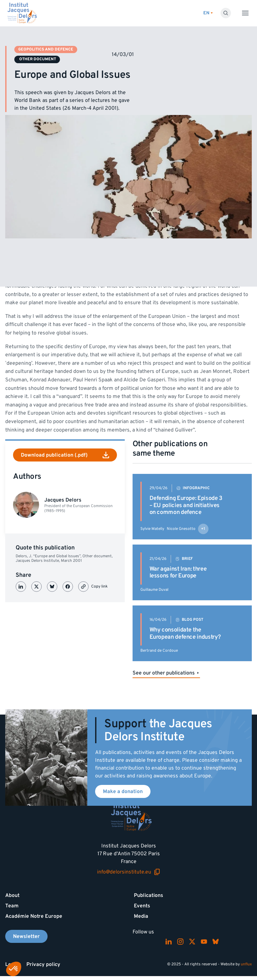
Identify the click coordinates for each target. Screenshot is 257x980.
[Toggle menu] (245, 13)
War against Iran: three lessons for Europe (178, 572)
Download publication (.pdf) (65, 455)
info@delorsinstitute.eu (129, 872)
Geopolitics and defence (46, 49)
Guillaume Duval (154, 590)
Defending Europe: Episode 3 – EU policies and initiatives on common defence (186, 505)
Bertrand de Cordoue (159, 651)
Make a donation (123, 791)
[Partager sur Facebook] (68, 587)
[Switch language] (208, 13)
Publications (149, 895)
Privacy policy (43, 964)
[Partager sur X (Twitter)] (36, 587)
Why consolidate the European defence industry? (185, 633)
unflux (246, 964)
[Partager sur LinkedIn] (21, 587)
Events (142, 906)
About (12, 895)
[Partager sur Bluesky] (52, 587)
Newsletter (26, 936)
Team (12, 906)
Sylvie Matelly (152, 529)
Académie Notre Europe (34, 916)
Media (141, 916)
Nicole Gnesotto (181, 529)
